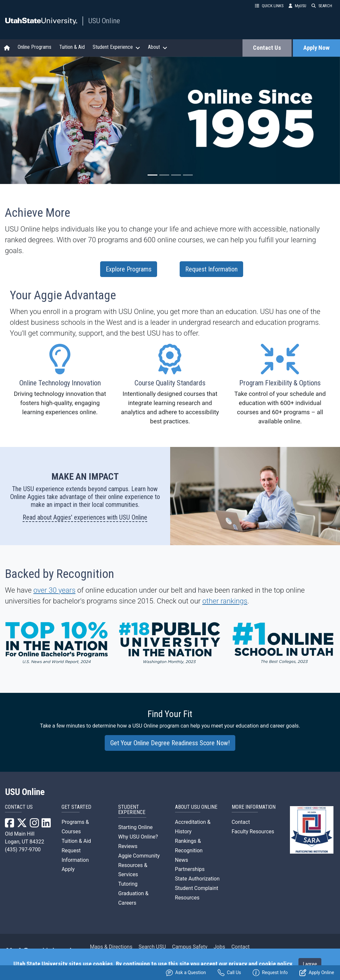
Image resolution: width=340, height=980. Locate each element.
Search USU (152, 947)
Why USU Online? (138, 837)
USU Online (104, 21)
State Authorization (197, 879)
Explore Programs (129, 269)
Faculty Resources (253, 832)
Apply (68, 869)
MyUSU (297, 6)
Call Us (229, 973)
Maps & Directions (111, 947)
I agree (310, 964)
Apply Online (317, 973)
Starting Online (135, 827)
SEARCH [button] (322, 6)
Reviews (128, 846)
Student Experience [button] (116, 47)
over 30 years (54, 590)
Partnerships (190, 869)
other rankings (225, 601)
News (182, 860)
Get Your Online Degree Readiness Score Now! (170, 743)
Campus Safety (190, 947)
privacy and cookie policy (260, 964)
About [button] (158, 47)
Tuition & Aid (72, 47)
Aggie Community (139, 856)
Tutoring (128, 884)
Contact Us (267, 48)
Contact (241, 822)
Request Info (270, 973)
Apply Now (316, 48)
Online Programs (35, 47)
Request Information (211, 269)
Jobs (219, 947)
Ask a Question (186, 973)
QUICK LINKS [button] (269, 6)
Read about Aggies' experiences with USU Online (85, 517)
